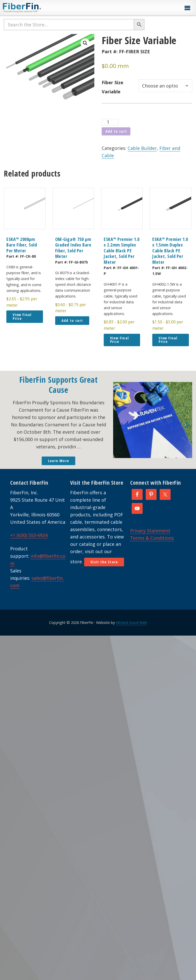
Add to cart (116, 131)
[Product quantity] (110, 122)
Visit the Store (104, 562)
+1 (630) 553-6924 (29, 535)
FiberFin (31, 8)
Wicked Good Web (131, 623)
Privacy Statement (150, 531)
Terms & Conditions (152, 538)
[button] (187, 8)
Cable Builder (142, 148)
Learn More (58, 461)
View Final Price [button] (22, 316)
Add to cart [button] (72, 320)
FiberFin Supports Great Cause (59, 385)
